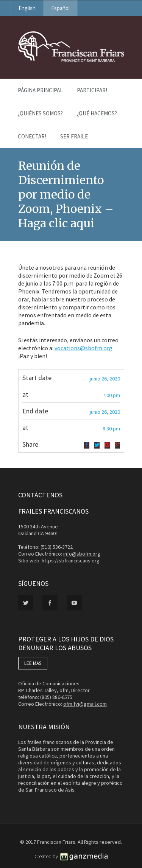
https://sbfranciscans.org (71, 561)
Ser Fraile (74, 136)
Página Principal (40, 90)
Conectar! (32, 136)
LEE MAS (33, 663)
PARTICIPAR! (92, 90)
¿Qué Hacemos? (97, 113)
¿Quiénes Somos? (40, 113)
